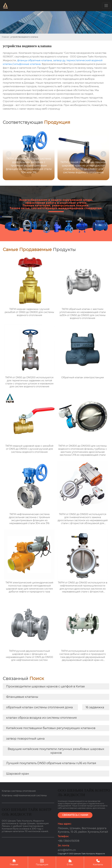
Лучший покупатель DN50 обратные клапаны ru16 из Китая (51, 763)
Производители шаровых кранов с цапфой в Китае (45, 686)
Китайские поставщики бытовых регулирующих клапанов (51, 728)
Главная (5, 37)
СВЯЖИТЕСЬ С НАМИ (75, 815)
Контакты (98, 862)
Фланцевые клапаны (22, 697)
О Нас (70, 862)
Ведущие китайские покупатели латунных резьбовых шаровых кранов (56, 751)
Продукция (42, 862)
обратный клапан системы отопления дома (39, 707)
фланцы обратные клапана (35, 60)
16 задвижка (95, 707)
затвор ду (59, 60)
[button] (103, 154)
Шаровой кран (18, 774)
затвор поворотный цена (25, 739)
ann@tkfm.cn (67, 850)
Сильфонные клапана (27, 64)
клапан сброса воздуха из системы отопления (41, 718)
